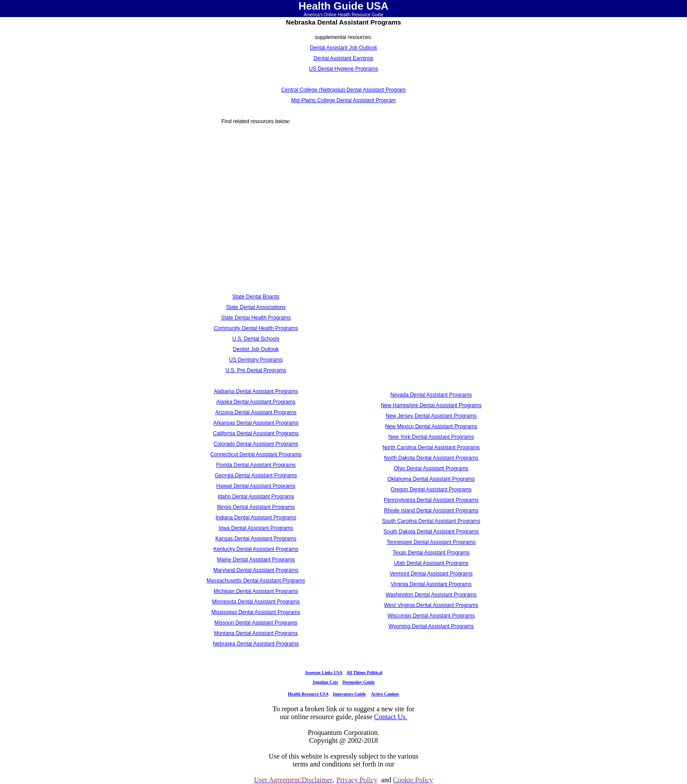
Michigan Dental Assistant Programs (256, 591)
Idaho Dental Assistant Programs (256, 497)
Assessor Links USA (324, 672)
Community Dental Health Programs (256, 328)
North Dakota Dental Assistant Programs (431, 458)
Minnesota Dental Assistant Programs (256, 602)
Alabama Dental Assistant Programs (256, 391)
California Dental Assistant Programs (256, 433)
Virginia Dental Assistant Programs (431, 584)
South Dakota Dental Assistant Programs (431, 532)
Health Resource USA (308, 694)
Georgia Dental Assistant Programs (256, 475)
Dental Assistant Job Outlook (343, 48)
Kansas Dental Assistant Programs (256, 539)
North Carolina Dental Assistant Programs (431, 447)
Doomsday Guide (359, 682)
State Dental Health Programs (256, 318)
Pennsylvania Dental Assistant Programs (431, 500)
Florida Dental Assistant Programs (256, 465)
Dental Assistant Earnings (344, 58)
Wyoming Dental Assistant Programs (431, 626)
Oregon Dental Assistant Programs (431, 490)
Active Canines (385, 694)
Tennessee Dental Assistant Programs (431, 542)
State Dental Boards (256, 297)
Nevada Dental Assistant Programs (431, 395)
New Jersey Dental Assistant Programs (431, 416)
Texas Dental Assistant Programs (431, 553)
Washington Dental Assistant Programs (431, 595)
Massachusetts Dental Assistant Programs (256, 581)
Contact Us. (391, 717)
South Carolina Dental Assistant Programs (431, 521)
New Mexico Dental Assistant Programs (431, 426)
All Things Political (364, 672)
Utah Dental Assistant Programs (431, 563)
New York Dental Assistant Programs (431, 437)
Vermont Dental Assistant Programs (431, 574)
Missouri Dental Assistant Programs (256, 623)
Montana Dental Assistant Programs (256, 633)
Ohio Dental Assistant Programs (431, 468)
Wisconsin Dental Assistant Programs (431, 616)
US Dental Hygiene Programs (343, 69)
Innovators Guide (349, 694)
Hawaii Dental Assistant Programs (256, 486)
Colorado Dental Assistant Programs (256, 444)
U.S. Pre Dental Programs (256, 370)
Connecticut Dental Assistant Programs (256, 454)
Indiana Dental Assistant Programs (256, 518)
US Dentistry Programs (256, 360)
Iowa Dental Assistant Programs (256, 528)
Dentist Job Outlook (256, 349)
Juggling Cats (325, 682)
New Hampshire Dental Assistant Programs (431, 405)
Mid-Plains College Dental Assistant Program (344, 100)
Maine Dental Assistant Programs (256, 560)
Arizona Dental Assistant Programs (256, 412)
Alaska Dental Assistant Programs (256, 402)
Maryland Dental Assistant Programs (256, 570)
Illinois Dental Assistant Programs (256, 507)
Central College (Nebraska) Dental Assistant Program (343, 90)
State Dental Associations (256, 307)
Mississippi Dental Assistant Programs (256, 612)
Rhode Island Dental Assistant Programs (431, 511)
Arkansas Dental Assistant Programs (256, 423)
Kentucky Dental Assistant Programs (256, 549)
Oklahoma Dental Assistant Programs (431, 479)
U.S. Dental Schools (256, 339)
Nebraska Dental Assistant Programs (256, 644)
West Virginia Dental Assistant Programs (431, 605)
